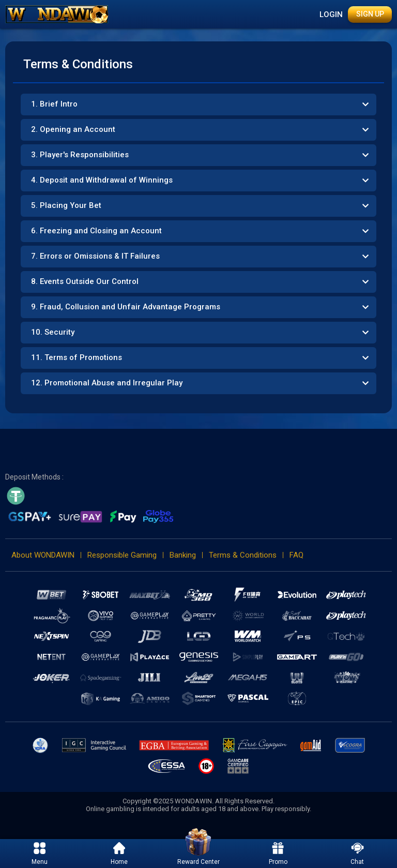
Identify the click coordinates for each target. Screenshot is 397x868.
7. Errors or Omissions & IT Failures (95, 256)
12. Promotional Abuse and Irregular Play (107, 383)
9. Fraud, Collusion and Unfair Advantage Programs (126, 307)
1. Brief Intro (54, 104)
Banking (183, 555)
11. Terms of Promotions (77, 357)
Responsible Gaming (122, 555)
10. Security (53, 332)
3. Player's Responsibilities (80, 155)
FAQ (296, 555)
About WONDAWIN (43, 555)
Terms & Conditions (243, 555)
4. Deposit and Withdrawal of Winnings (102, 180)
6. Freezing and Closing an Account (96, 231)
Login (331, 14)
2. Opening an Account (73, 129)
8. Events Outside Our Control (85, 281)
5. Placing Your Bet (66, 205)
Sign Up (370, 14)
